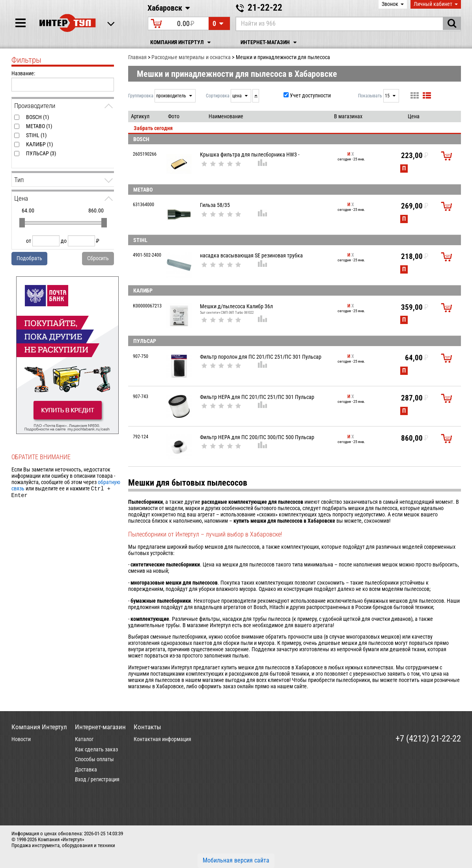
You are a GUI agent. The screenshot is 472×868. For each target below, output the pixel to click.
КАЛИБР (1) (39, 144)
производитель (172, 96)
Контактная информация (162, 739)
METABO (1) (39, 126)
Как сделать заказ (96, 749)
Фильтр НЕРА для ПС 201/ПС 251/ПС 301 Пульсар (257, 397)
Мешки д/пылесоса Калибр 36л (236, 306)
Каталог (84, 739)
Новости (21, 739)
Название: (23, 73)
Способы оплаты (94, 759)
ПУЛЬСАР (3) (41, 153)
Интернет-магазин (270, 42)
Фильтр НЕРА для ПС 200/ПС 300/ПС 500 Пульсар (257, 437)
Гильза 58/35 (215, 205)
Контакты (147, 727)
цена (238, 96)
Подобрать (29, 258)
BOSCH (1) (37, 117)
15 (388, 96)
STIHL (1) (36, 135)
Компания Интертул (182, 42)
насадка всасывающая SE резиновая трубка (251, 255)
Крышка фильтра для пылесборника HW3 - (250, 155)
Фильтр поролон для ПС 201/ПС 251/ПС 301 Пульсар (261, 357)
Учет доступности (310, 95)
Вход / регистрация (97, 779)
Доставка (86, 769)
